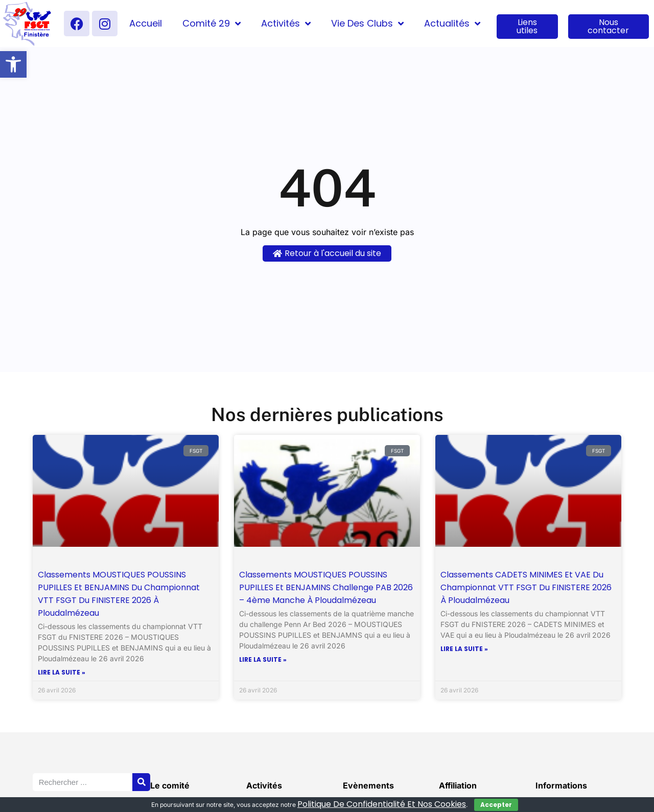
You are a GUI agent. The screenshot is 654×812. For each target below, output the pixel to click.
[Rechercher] (141, 782)
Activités (286, 24)
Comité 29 (212, 24)
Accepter (496, 805)
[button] (13, 64)
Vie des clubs (367, 24)
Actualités (452, 24)
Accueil (146, 23)
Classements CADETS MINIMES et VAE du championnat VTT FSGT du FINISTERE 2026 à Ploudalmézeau (526, 587)
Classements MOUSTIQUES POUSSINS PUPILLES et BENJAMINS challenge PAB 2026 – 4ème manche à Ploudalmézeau (326, 587)
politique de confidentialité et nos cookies (382, 804)
